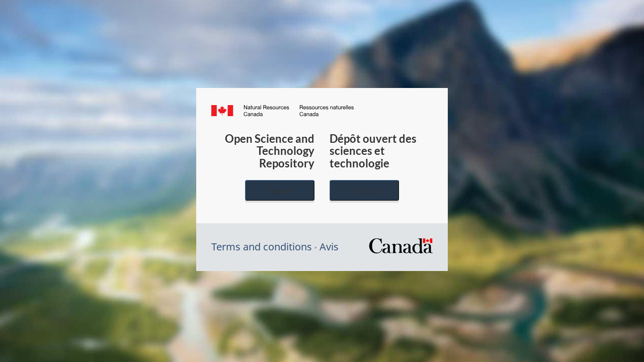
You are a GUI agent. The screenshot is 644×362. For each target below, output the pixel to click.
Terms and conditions (262, 247)
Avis (329, 247)
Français (364, 190)
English (280, 190)
